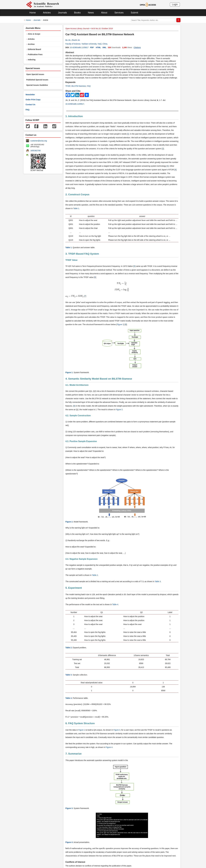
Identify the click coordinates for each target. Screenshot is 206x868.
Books (77, 13)
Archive (31, 44)
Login (175, 4)
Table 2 (95, 575)
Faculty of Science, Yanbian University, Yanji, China (86, 44)
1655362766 (35, 151)
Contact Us (30, 105)
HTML (98, 47)
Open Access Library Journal (77, 29)
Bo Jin (68, 40)
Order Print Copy (33, 100)
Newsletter (30, 95)
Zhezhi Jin (76, 40)
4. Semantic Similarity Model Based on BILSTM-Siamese (99, 379)
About (104, 13)
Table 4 (115, 604)
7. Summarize (74, 754)
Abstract (70, 52)
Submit (134, 13)
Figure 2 (119, 410)
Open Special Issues (35, 74)
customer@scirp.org (39, 141)
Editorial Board (34, 49)
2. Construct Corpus (77, 194)
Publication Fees (35, 54)
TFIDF (68, 86)
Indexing (32, 60)
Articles (47, 13)
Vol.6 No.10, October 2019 (102, 29)
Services (119, 13)
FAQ (89, 86)
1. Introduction (74, 116)
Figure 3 (117, 730)
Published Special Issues (37, 80)
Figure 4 (109, 747)
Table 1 (76, 208)
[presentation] (122, 283)
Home (33, 13)
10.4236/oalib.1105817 (79, 47)
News (91, 13)
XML (104, 47)
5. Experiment (74, 588)
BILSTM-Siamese (79, 86)
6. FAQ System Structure (80, 723)
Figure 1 (120, 324)
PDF (92, 47)
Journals (62, 13)
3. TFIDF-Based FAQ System (82, 254)
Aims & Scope (34, 34)
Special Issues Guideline (37, 85)
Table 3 (158, 581)
